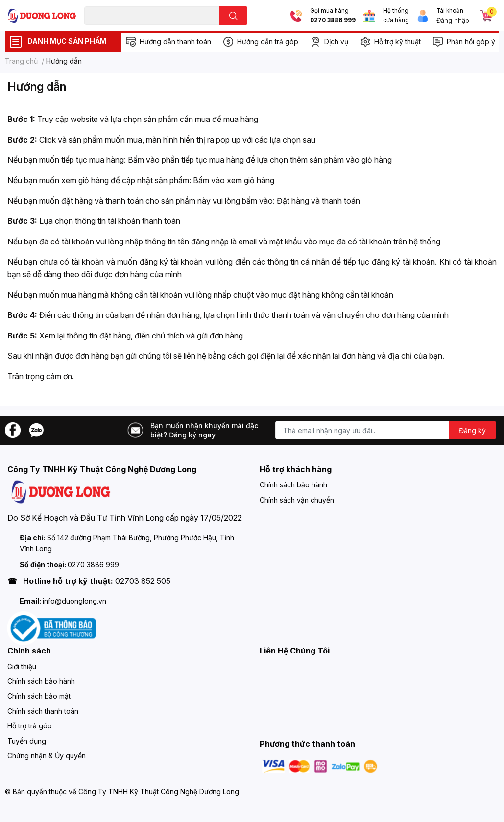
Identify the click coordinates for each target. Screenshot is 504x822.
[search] (233, 16)
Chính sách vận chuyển (297, 500)
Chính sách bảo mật (39, 696)
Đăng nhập (453, 20)
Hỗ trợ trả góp (30, 726)
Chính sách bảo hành (293, 485)
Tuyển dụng (27, 741)
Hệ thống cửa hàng (396, 15)
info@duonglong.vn (74, 601)
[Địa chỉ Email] (385, 430)
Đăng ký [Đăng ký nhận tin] (472, 430)
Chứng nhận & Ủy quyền (47, 756)
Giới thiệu (22, 666)
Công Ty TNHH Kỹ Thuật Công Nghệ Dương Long (159, 791)
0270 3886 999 (333, 20)
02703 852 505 (143, 581)
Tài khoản (450, 11)
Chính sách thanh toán (43, 711)
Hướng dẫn (37, 86)
